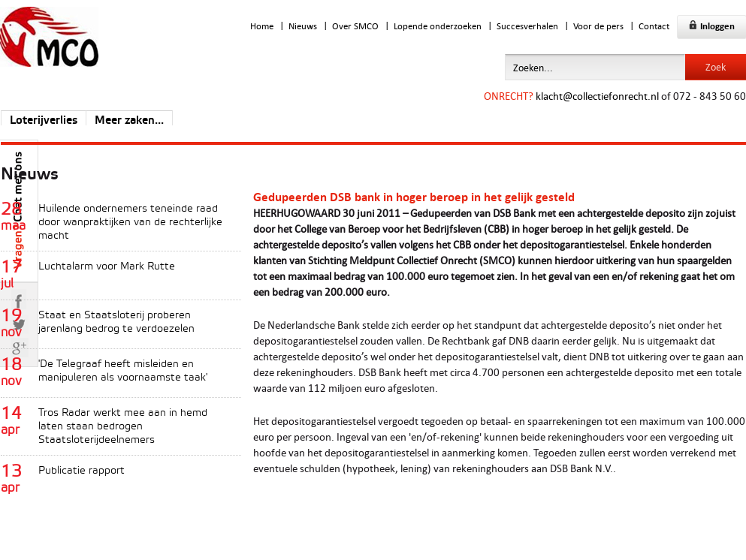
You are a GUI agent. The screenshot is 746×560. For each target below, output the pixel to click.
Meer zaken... (129, 121)
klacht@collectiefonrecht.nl (597, 96)
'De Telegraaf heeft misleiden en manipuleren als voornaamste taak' (123, 371)
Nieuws (303, 26)
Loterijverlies (44, 121)
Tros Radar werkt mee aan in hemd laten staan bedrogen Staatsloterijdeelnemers (123, 427)
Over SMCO (355, 26)
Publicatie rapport (82, 471)
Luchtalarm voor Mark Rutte (107, 267)
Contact (654, 26)
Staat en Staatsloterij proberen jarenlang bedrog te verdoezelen (116, 322)
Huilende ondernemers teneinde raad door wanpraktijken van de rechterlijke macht (130, 223)
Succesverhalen (527, 26)
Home (262, 26)
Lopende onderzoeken (438, 26)
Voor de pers (598, 26)
